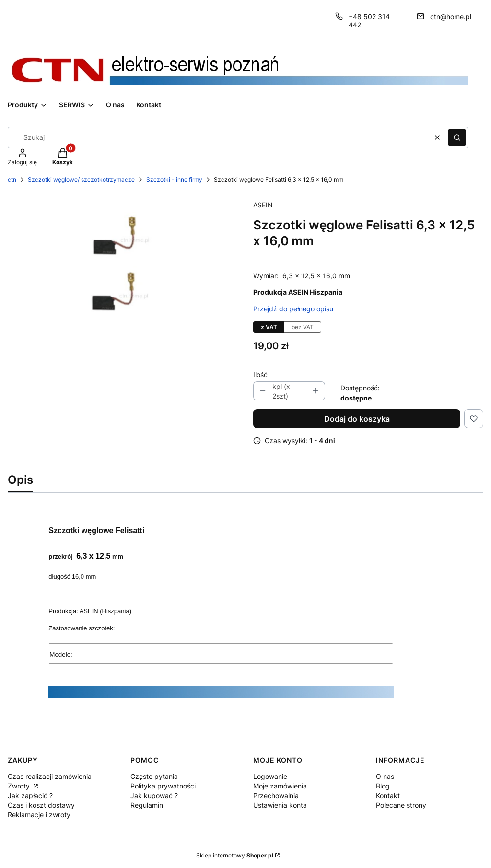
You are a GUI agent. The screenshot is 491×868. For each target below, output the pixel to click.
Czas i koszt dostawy (41, 805)
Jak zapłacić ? (30, 795)
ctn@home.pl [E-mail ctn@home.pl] (451, 17)
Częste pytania (154, 776)
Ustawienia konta (280, 805)
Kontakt (388, 795)
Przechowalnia (276, 795)
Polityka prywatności (163, 786)
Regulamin (147, 805)
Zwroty (20, 786)
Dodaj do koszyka (357, 419)
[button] (457, 137)
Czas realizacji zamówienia (50, 776)
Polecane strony (401, 805)
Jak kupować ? (154, 795)
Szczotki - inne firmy (174, 179)
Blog (383, 786)
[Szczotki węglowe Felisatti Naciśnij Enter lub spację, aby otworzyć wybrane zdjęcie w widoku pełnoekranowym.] (123, 269)
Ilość (260, 374)
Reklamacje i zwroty (39, 815)
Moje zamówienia (280, 786)
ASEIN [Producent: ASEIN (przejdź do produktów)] (263, 205)
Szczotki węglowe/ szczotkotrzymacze (81, 179)
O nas (385, 776)
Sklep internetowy (235, 855)
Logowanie (270, 776)
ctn (12, 179)
